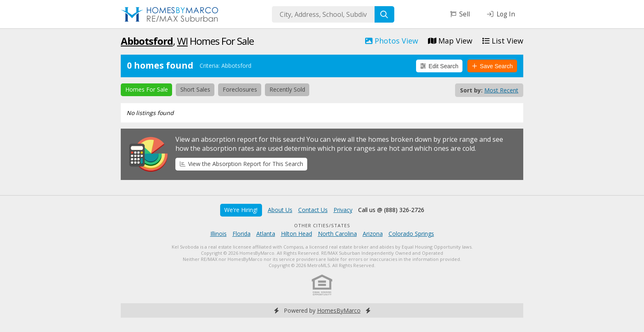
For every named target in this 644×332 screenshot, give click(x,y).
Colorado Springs (411, 234)
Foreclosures (240, 89)
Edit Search (439, 66)
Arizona (373, 234)
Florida (241, 234)
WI (182, 41)
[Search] (384, 14)
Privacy (343, 210)
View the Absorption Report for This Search (241, 164)
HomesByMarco (339, 310)
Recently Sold (287, 89)
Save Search (492, 66)
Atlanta (266, 234)
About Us (280, 210)
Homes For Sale (147, 89)
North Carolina (337, 234)
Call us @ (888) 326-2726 (391, 210)
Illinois (218, 234)
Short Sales (195, 89)
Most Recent (501, 90)
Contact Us (313, 210)
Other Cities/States (322, 225)
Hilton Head (297, 234)
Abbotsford (147, 41)
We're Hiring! (241, 210)
